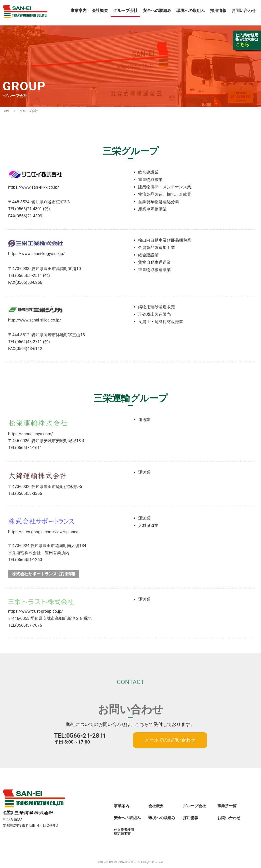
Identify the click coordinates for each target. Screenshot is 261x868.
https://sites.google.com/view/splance (43, 532)
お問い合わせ (244, 11)
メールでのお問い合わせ (170, 740)
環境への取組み (191, 11)
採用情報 (218, 11)
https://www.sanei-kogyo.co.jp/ (36, 254)
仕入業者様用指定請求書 (124, 832)
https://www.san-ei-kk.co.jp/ (34, 187)
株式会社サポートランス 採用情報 (44, 574)
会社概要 (100, 11)
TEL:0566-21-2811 (80, 736)
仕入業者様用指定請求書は (247, 40)
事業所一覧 (227, 806)
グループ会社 (125, 11)
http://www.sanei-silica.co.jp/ (35, 320)
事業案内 (79, 11)
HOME (7, 111)
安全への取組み (157, 11)
